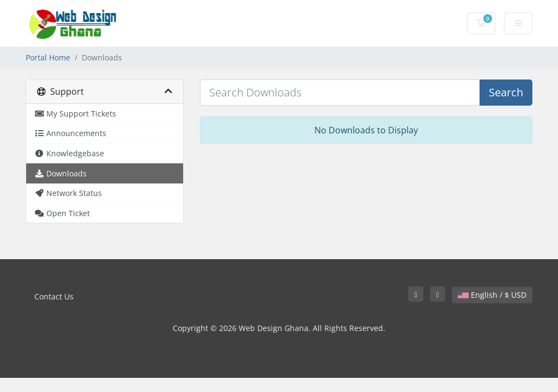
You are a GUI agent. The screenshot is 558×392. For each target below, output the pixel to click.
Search (506, 92)
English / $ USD (492, 295)
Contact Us (54, 296)
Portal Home (48, 57)
